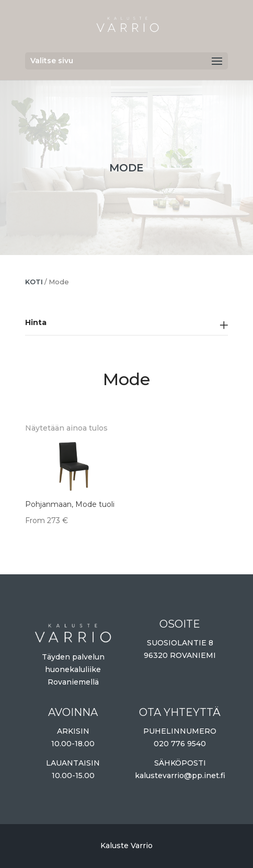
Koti (34, 282)
